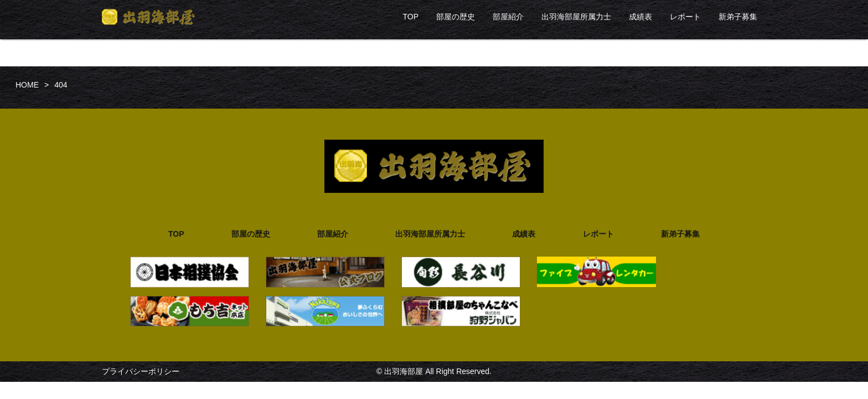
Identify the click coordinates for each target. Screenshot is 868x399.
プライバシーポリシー (141, 371)
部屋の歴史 (456, 17)
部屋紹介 (508, 17)
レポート (685, 17)
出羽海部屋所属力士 (576, 17)
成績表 (640, 17)
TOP (410, 17)
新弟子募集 (738, 17)
